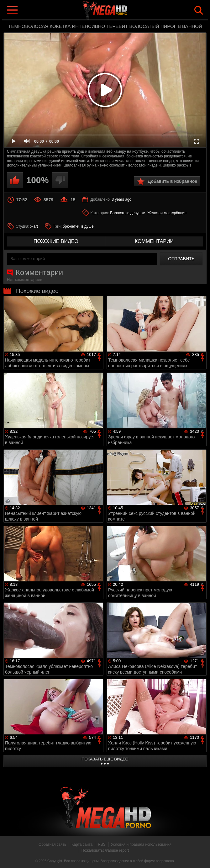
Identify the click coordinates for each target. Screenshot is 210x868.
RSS (102, 844)
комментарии (154, 241)
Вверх (201, 856)
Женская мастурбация (167, 213)
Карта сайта (82, 844)
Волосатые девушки (128, 213)
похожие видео (56, 241)
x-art (34, 226)
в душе (88, 226)
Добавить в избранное (172, 181)
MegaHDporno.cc (118, 11)
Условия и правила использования (141, 844)
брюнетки (71, 226)
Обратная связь (52, 844)
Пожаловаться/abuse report (105, 850)
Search (199, 10)
